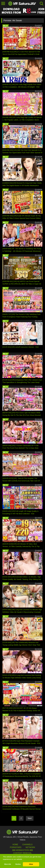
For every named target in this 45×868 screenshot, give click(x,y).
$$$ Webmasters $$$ (22, 850)
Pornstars (16, 847)
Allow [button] (31, 864)
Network (30, 847)
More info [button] (8, 864)
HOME (15, 845)
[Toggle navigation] (3, 4)
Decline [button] (18, 864)
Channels (27, 845)
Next (30, 818)
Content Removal (23, 853)
